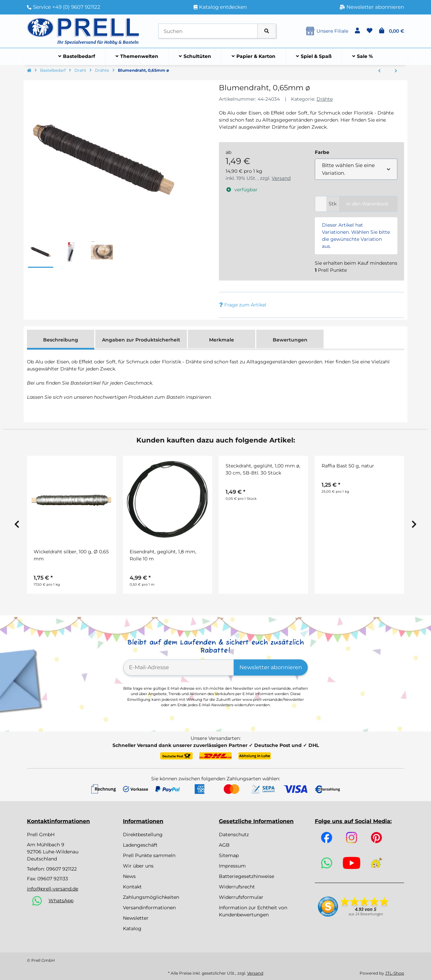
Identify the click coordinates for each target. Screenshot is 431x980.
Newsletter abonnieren (271, 667)
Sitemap (229, 855)
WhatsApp (61, 901)
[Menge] (321, 204)
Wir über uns (138, 866)
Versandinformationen (149, 908)
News (129, 876)
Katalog (132, 928)
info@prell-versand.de (53, 889)
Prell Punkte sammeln (149, 855)
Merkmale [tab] (222, 340)
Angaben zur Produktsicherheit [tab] (141, 340)
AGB (224, 845)
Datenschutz (234, 835)
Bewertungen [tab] (290, 340)
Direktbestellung (143, 835)
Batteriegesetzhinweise (246, 876)
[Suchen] (208, 31)
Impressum (232, 866)
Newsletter (136, 918)
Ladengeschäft (140, 845)
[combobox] (356, 169)
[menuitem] (77, 57)
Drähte (325, 99)
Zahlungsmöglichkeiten (151, 897)
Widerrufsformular (241, 897)
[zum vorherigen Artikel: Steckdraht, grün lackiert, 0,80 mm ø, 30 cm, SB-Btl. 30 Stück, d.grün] (379, 71)
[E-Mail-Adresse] (179, 667)
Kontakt (132, 887)
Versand (281, 178)
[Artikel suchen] (267, 31)
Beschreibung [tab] (61, 340)
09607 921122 (61, 869)
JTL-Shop (395, 973)
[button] (357, 31)
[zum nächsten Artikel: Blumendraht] (396, 71)
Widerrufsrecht (237, 887)
